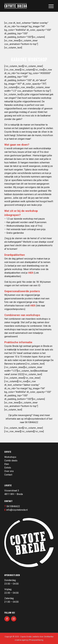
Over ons (9, 471)
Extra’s (8, 468)
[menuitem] (50, 6)
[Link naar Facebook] (7, 619)
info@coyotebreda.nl (35, 419)
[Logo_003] (24, 6)
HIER (31, 273)
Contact (8, 475)
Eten (7, 464)
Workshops (10, 457)
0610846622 (13, 506)
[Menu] (50, 6)
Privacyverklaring (36, 640)
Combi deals (11, 461)
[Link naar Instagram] (14, 619)
